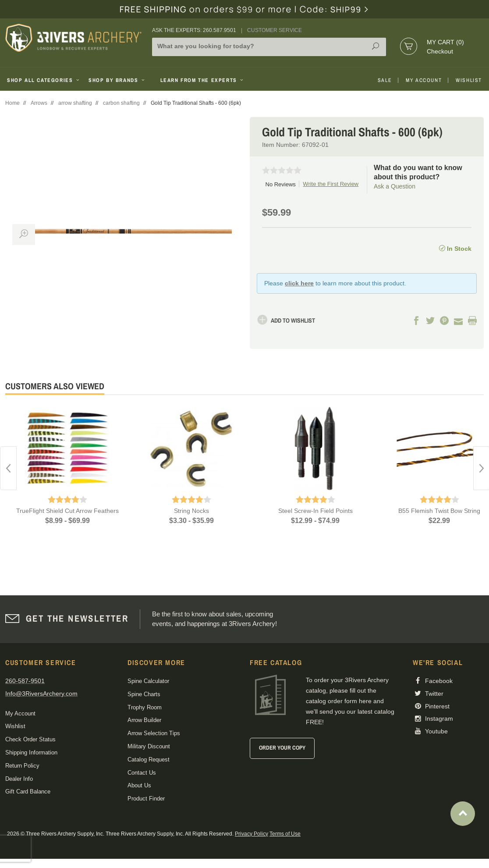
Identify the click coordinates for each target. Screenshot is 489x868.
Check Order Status (30, 739)
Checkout (440, 51)
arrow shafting (75, 103)
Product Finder (146, 799)
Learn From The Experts (203, 80)
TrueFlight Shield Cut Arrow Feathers (67, 511)
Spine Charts (144, 694)
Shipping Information (31, 752)
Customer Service (275, 30)
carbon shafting (121, 103)
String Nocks (191, 511)
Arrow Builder (144, 720)
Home (12, 103)
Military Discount (149, 746)
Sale (385, 80)
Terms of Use (285, 834)
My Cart (445, 42)
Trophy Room (145, 707)
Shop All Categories (44, 80)
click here (299, 283)
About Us (139, 785)
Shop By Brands (117, 80)
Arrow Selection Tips (154, 733)
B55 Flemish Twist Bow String (439, 511)
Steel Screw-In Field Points (315, 511)
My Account (424, 80)
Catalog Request (149, 759)
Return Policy (22, 766)
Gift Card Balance (28, 792)
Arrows (39, 103)
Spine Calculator (148, 681)
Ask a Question (395, 186)
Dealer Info (19, 779)
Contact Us (142, 773)
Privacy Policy (252, 834)
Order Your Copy (282, 748)
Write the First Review (331, 184)
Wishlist (469, 80)
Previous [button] (8, 468)
